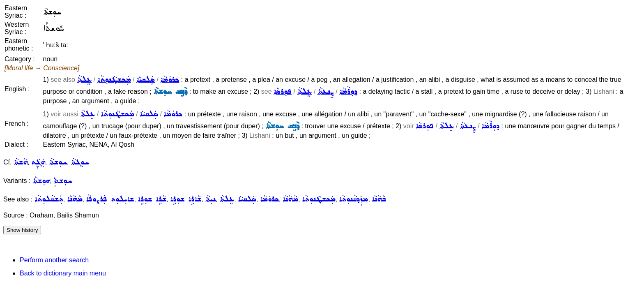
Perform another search (54, 260)
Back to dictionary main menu (63, 273)
